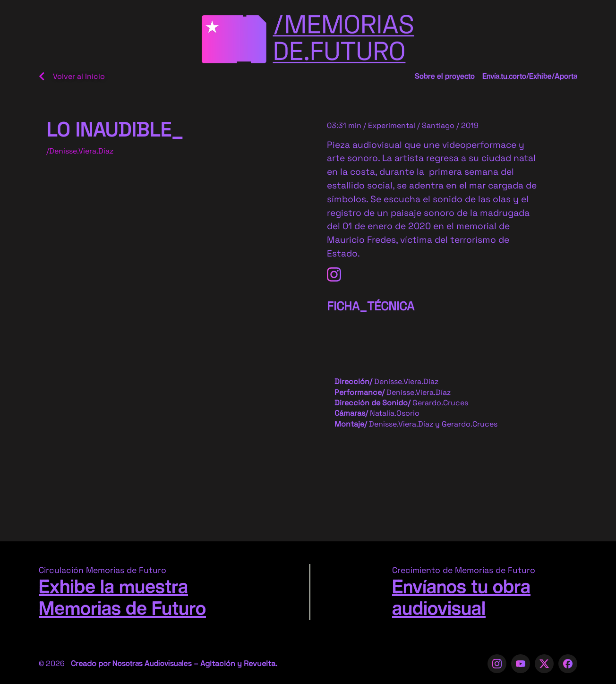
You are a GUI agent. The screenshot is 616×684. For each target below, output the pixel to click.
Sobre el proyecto (445, 77)
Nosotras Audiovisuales (152, 664)
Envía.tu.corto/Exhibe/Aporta (530, 77)
